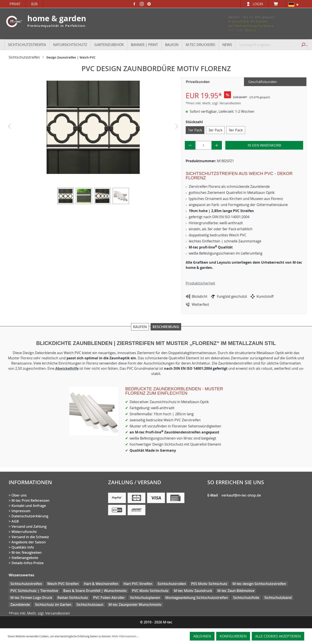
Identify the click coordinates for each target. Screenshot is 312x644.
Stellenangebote (25, 558)
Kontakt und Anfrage (29, 506)
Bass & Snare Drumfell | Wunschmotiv (95, 591)
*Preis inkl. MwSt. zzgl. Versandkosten (213, 103)
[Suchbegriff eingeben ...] (267, 45)
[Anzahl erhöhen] (217, 145)
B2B (34, 4)
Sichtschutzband (278, 598)
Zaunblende (20, 605)
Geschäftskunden (263, 82)
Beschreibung (166, 327)
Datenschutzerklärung (30, 516)
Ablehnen (202, 636)
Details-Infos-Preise (28, 563)
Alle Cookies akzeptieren (278, 636)
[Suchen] (303, 45)
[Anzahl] (203, 145)
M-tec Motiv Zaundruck (193, 591)
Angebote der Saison (29, 542)
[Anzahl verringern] (190, 145)
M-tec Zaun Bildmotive (236, 591)
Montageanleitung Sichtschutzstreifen (197, 598)
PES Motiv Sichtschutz (209, 584)
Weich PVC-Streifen (63, 584)
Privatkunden (198, 82)
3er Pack (215, 130)
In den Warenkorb (264, 145)
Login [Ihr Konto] (258, 4)
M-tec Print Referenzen (30, 500)
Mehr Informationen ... (125, 636)
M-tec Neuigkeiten (27, 552)
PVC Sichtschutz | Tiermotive (34, 591)
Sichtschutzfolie (246, 598)
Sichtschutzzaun (90, 605)
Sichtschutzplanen (145, 598)
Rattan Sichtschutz (73, 598)
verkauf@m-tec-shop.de (241, 495)
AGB (15, 521)
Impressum (21, 511)
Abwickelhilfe (67, 368)
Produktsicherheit (200, 283)
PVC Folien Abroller (109, 598)
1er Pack (195, 130)
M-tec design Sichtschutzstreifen (259, 584)
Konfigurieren (233, 636)
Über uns (19, 495)
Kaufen (140, 327)
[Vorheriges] (9, 127)
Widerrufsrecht (24, 532)
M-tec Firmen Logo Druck (31, 598)
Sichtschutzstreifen (26, 584)
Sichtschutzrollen (172, 584)
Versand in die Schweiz (30, 537)
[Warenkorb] (277, 4)
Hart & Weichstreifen (101, 584)
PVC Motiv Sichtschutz (150, 591)
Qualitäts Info (23, 547)
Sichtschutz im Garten (53, 605)
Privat (15, 4)
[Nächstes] (177, 127)
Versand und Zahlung (29, 526)
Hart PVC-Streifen (138, 584)
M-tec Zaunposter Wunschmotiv (135, 605)
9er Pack (236, 130)
